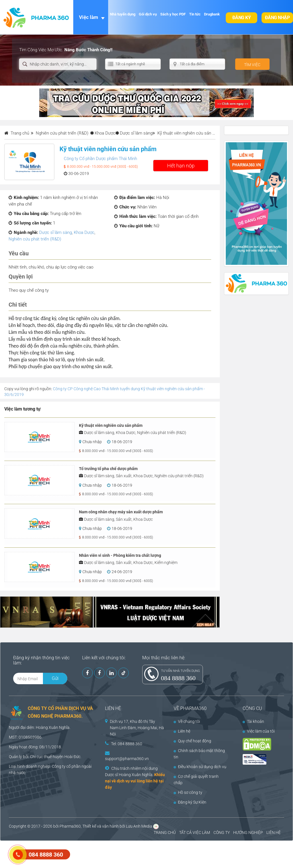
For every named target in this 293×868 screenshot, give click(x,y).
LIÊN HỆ (274, 833)
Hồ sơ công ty (188, 792)
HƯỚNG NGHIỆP (248, 833)
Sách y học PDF (173, 14)
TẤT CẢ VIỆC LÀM (195, 833)
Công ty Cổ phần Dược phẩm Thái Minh (100, 159)
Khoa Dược (105, 133)
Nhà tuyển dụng (123, 14)
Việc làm (89, 17)
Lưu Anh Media (139, 826)
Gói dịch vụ (148, 14)
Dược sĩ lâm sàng (136, 133)
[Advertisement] (104, 854)
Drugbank (212, 14)
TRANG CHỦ (165, 833)
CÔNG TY (222, 833)
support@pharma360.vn (127, 759)
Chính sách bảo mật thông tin (199, 754)
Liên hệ (182, 731)
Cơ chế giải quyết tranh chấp (196, 780)
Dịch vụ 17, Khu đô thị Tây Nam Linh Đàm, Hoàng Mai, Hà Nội (137, 728)
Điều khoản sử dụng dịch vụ (200, 767)
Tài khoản (253, 721)
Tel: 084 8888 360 (127, 744)
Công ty (59, 766)
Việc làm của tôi (259, 731)
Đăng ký (242, 18)
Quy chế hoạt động (192, 741)
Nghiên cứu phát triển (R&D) (35, 239)
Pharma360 (70, 826)
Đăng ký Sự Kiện (190, 802)
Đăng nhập (277, 18)
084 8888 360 (178, 678)
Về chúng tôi (187, 721)
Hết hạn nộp (181, 166)
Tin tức (195, 14)
